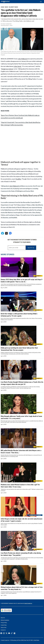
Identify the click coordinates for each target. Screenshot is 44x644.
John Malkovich (23, 59)
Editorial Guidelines (5, 620)
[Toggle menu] (42, 2)
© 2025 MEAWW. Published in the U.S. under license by (13, 603)
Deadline (18, 179)
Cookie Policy (4, 625)
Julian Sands (17, 66)
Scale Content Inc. (28, 603)
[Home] (5, 2)
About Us (3, 618)
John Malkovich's (15, 186)
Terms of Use (4, 628)
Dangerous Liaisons (7, 69)
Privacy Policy (4, 623)
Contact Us (3, 630)
